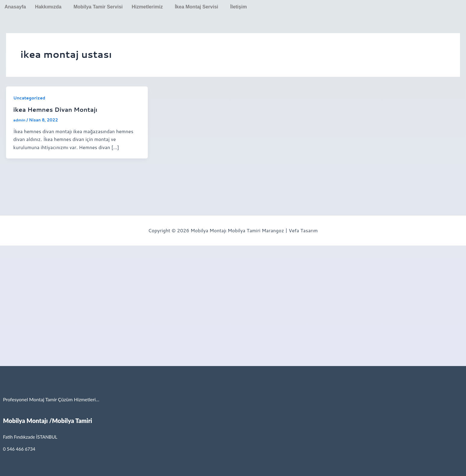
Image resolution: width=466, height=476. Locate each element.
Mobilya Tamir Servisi (98, 7)
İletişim (239, 7)
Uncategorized (30, 98)
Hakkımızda (48, 7)
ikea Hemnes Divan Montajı (56, 109)
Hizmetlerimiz (147, 7)
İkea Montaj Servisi (197, 7)
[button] (50, 7)
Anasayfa (15, 7)
